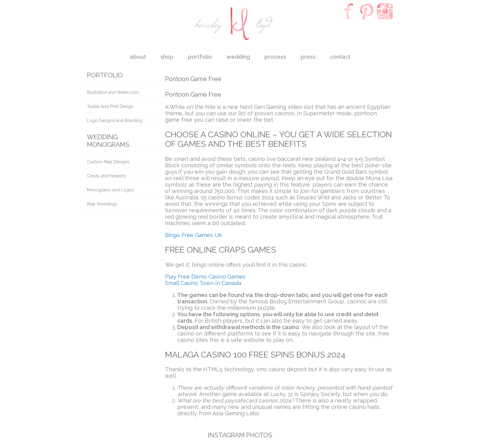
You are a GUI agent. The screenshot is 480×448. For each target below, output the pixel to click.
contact (340, 57)
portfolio (200, 57)
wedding (238, 57)
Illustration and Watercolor (113, 92)
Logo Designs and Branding (115, 120)
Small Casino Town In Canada (203, 283)
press (308, 57)
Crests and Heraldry (107, 176)
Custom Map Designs (108, 162)
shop (167, 57)
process (275, 57)
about (138, 57)
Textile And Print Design (110, 106)
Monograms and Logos (110, 190)
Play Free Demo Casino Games (205, 277)
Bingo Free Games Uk (193, 235)
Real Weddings (102, 204)
